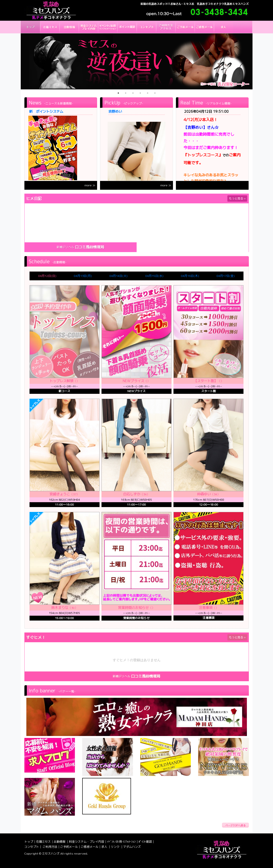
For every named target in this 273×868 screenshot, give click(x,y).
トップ (29, 842)
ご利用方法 (50, 847)
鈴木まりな (60, 608)
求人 (105, 847)
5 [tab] (148, 93)
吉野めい (115, 112)
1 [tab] (118, 93)
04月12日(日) (47, 276)
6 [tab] (155, 93)
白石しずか (132, 494)
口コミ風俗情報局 (90, 247)
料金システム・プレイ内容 (87, 842)
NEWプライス (133, 381)
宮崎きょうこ (60, 494)
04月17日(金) (226, 276)
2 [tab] (126, 93)
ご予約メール (69, 847)
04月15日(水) (154, 276)
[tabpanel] (137, 61)
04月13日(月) (83, 276)
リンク (116, 847)
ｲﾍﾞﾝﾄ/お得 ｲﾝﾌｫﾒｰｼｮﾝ (121, 842)
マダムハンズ (132, 847)
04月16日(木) (190, 276)
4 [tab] (140, 93)
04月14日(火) (119, 276)
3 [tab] (133, 93)
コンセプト (32, 847)
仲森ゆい (204, 494)
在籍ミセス (43, 842)
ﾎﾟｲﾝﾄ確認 (145, 842)
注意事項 (206, 608)
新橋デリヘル (65, 247)
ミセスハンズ (51, 854)
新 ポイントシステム (46, 112)
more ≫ (90, 185)
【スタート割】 (206, 381)
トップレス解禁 (61, 381)
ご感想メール (90, 847)
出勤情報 (60, 842)
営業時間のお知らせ (133, 608)
